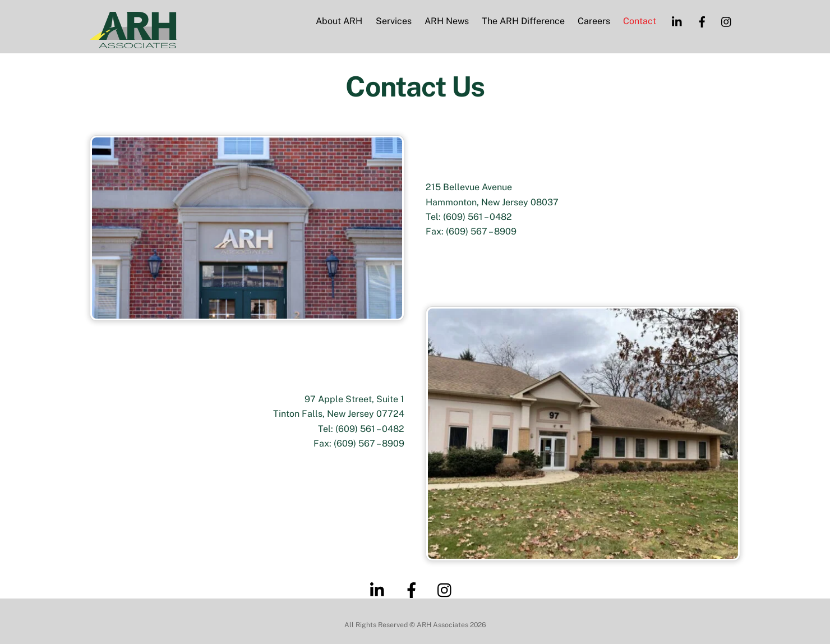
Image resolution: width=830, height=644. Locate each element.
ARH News (447, 22)
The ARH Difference (523, 22)
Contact (640, 22)
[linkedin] (677, 21)
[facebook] (702, 21)
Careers (594, 22)
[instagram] (727, 21)
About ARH (339, 22)
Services (394, 22)
